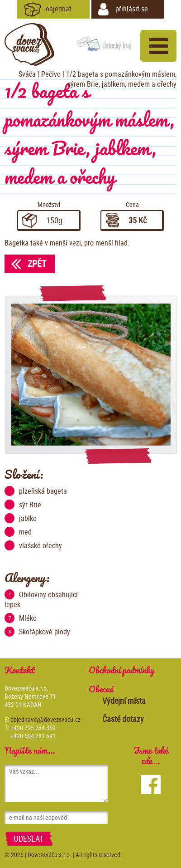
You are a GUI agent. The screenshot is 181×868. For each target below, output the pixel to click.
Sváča (27, 74)
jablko (21, 518)
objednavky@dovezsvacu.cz (45, 719)
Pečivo (51, 74)
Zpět (25, 264)
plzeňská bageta (36, 491)
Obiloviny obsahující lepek (41, 599)
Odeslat (29, 839)
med (18, 532)
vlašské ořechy (33, 545)
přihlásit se (123, 10)
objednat (48, 10)
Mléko (21, 618)
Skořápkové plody (37, 632)
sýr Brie (23, 505)
